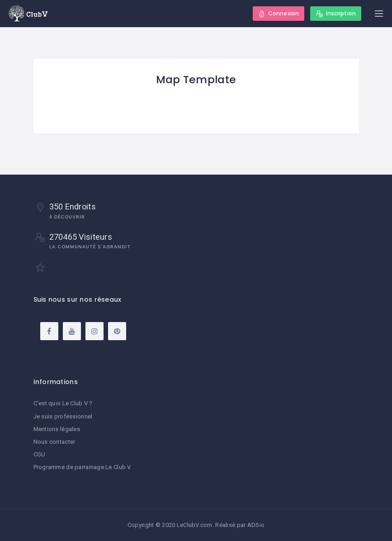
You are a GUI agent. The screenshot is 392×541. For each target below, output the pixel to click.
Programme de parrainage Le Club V (82, 467)
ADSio (256, 525)
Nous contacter (54, 442)
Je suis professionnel (63, 416)
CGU (40, 454)
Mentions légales (57, 429)
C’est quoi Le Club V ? (63, 403)
